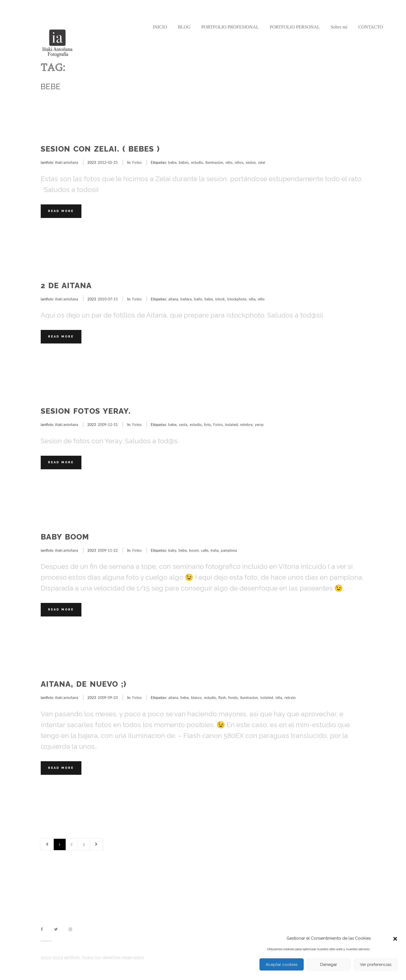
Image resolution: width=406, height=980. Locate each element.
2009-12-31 (108, 425)
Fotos (137, 162)
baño (198, 299)
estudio (197, 162)
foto (207, 425)
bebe (172, 162)
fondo (233, 698)
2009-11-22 (108, 550)
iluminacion (214, 162)
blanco (196, 698)
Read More (61, 211)
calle (205, 550)
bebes (184, 162)
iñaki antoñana (67, 162)
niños (239, 162)
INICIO (160, 27)
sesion (251, 162)
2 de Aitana (66, 286)
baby (172, 550)
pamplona (229, 550)
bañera (186, 299)
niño (229, 162)
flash (222, 698)
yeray (259, 425)
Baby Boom (65, 537)
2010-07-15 (108, 299)
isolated (231, 425)
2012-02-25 (108, 162)
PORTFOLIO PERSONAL (295, 27)
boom (194, 550)
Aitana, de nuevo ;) (83, 684)
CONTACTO (371, 27)
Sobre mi (339, 27)
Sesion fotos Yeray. (86, 411)
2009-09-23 (108, 698)
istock (220, 299)
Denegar (329, 965)
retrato (290, 698)
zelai (262, 162)
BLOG (184, 27)
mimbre (246, 425)
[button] (395, 938)
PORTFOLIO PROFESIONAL (230, 27)
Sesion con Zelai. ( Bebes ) (100, 149)
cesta (183, 425)
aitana (173, 299)
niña (252, 299)
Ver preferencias (376, 965)
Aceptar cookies (282, 965)
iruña (215, 550)
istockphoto (237, 299)
